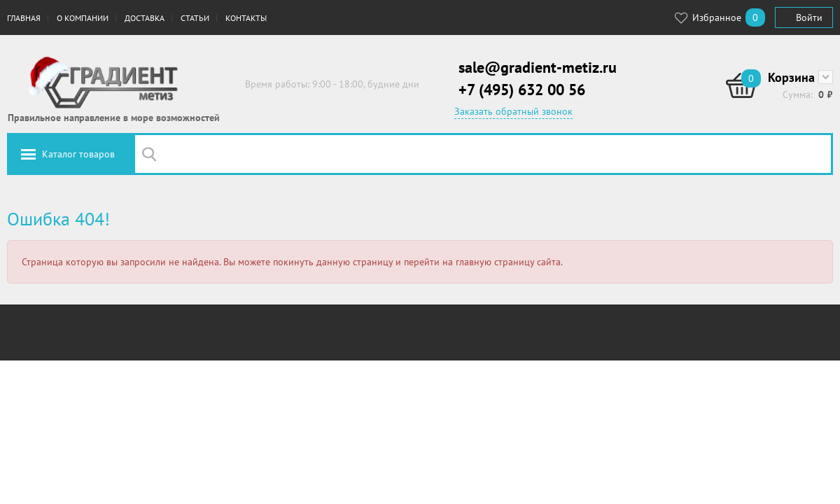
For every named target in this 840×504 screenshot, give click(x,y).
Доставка (145, 18)
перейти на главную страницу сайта (482, 262)
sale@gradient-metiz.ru (538, 67)
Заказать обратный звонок (513, 111)
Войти (809, 17)
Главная (24, 18)
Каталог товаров (78, 154)
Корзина (791, 77)
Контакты (246, 18)
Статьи (195, 18)
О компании (83, 18)
